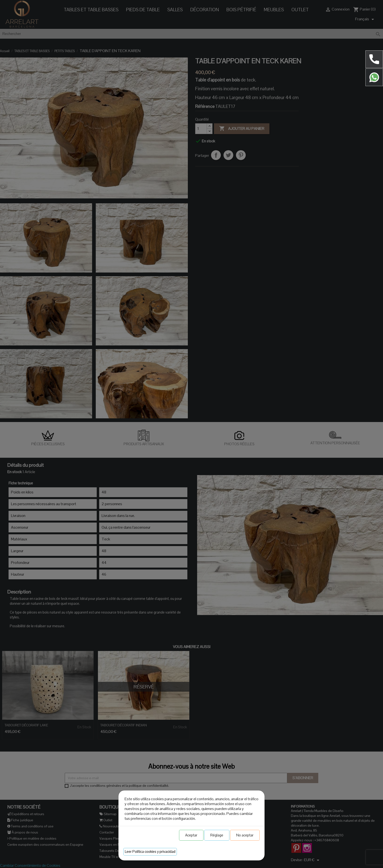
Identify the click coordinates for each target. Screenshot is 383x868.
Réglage (217, 835)
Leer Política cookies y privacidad (150, 851)
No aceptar (245, 835)
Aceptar (191, 835)
